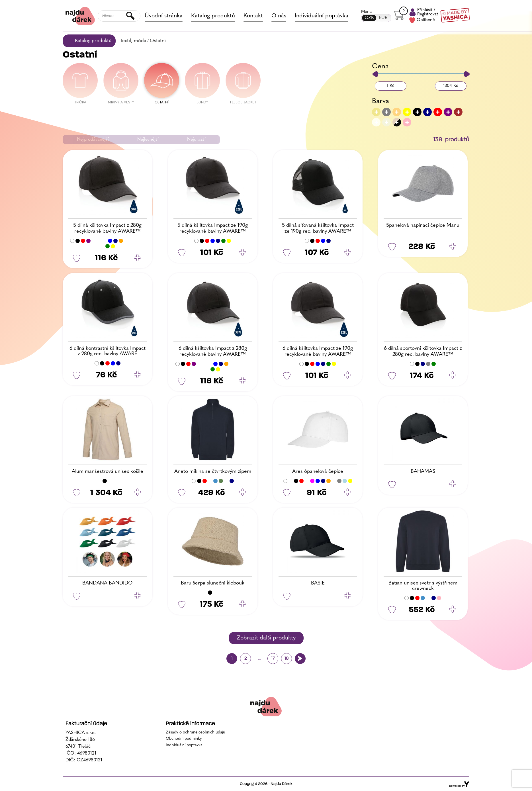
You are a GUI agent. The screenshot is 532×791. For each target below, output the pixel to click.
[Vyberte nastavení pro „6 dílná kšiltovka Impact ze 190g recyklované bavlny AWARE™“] (348, 376)
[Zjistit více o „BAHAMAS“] (453, 485)
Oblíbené (422, 20)
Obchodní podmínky (184, 739)
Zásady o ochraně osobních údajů (196, 732)
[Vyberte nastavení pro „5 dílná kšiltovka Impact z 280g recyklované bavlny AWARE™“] (137, 258)
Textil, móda (133, 41)
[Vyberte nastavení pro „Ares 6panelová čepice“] (348, 493)
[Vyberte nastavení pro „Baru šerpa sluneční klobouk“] (243, 605)
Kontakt (253, 16)
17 (273, 659)
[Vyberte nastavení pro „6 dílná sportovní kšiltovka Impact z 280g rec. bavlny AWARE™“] (453, 376)
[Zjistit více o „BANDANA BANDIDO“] (137, 596)
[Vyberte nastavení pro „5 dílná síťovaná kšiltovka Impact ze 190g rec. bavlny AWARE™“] (348, 253)
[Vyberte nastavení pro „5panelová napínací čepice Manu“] (453, 247)
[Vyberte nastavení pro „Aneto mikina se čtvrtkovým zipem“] (243, 493)
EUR (383, 18)
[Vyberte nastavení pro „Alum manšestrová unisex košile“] (137, 493)
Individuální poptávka (322, 16)
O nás (279, 16)
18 (287, 659)
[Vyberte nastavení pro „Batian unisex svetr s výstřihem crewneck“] (453, 610)
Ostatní (158, 41)
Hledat (131, 16)
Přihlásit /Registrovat (424, 12)
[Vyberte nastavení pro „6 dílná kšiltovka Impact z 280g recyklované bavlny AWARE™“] (243, 381)
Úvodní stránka (164, 16)
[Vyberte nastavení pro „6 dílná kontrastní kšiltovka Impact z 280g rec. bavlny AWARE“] (137, 375)
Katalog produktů (213, 16)
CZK (369, 18)
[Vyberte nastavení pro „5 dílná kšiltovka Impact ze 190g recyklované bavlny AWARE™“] (243, 253)
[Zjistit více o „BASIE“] (348, 596)
